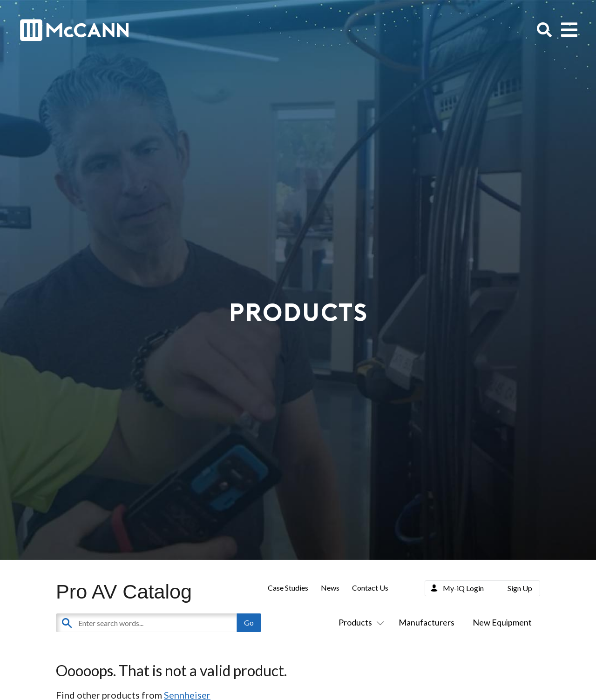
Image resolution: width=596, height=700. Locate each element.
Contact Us (370, 588)
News (330, 588)
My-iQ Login (463, 588)
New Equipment (502, 622)
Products (359, 622)
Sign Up (520, 588)
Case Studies (288, 588)
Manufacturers (427, 622)
